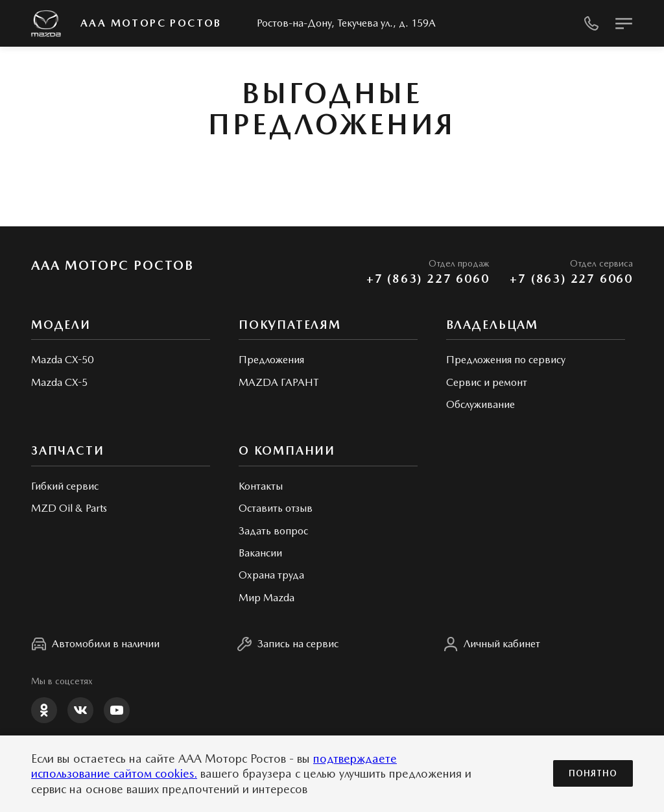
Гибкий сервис (65, 486)
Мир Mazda (267, 598)
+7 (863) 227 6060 (428, 279)
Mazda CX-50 (62, 360)
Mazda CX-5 (59, 382)
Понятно (593, 773)
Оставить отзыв (276, 508)
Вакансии (260, 553)
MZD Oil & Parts (69, 508)
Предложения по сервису (506, 360)
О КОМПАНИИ (287, 450)
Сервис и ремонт (487, 382)
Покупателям (290, 325)
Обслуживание (480, 404)
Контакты (261, 486)
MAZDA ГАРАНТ (279, 382)
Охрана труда (271, 575)
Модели (61, 325)
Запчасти (67, 450)
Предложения (271, 360)
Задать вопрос (273, 531)
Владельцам (492, 325)
